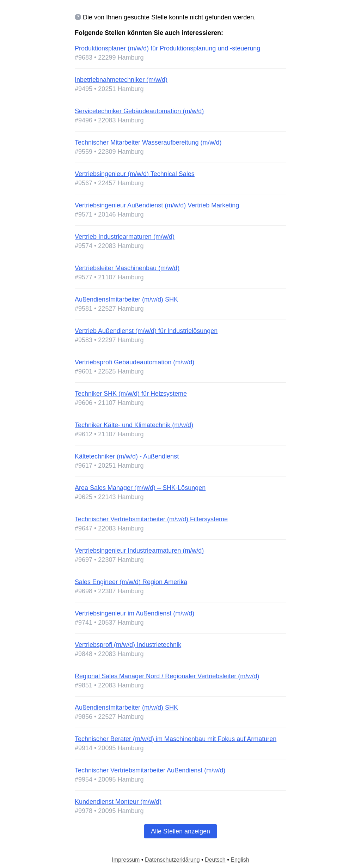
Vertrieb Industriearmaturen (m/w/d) (125, 237)
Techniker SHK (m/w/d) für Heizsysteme (131, 394)
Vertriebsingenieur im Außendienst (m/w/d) (134, 613)
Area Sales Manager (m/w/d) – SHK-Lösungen (140, 488)
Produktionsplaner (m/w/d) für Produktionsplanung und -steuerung (167, 48)
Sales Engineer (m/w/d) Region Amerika (131, 582)
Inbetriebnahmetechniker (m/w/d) (121, 80)
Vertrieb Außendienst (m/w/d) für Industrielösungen (146, 331)
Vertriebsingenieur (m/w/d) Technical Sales (135, 174)
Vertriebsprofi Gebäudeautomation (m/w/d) (134, 362)
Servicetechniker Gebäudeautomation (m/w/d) (139, 111)
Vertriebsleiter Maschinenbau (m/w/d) (127, 268)
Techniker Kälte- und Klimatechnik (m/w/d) (134, 425)
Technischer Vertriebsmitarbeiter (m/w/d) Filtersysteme (151, 519)
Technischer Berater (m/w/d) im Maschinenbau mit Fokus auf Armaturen (176, 739)
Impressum (126, 860)
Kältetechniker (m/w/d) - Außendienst (127, 456)
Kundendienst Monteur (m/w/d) (118, 802)
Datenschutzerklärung (172, 860)
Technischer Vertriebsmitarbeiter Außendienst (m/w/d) (150, 770)
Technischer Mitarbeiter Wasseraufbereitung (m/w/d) (148, 142)
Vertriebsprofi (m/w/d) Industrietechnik (128, 645)
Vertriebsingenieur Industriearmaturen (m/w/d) (139, 551)
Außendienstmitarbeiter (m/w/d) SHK (126, 299)
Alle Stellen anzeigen (180, 831)
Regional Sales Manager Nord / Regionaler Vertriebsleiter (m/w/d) (167, 676)
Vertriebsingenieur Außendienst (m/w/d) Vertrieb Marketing (157, 205)
